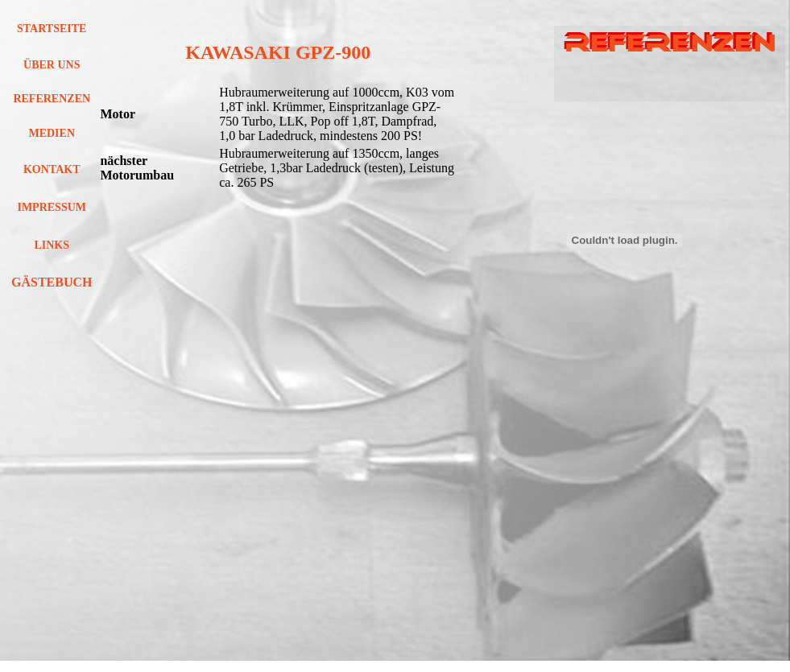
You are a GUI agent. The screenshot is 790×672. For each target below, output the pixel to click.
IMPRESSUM (52, 207)
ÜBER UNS (52, 65)
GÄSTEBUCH (52, 282)
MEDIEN (52, 133)
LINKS (52, 245)
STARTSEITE (52, 29)
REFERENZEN (52, 99)
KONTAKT (52, 169)
